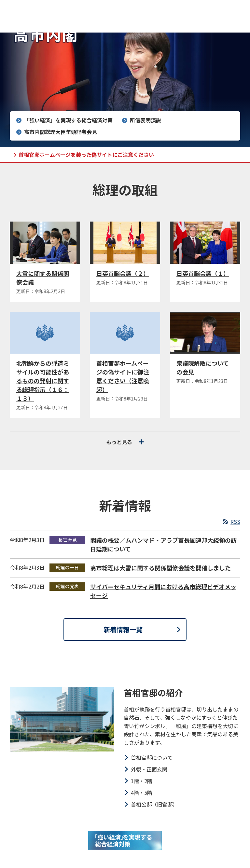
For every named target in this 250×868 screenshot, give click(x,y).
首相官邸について (152, 757)
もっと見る (125, 442)
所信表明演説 (146, 120)
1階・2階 (142, 781)
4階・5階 (142, 793)
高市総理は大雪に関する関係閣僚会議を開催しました (160, 568)
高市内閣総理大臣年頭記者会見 (61, 132)
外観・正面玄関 (149, 769)
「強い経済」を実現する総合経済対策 (68, 120)
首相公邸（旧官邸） (154, 804)
